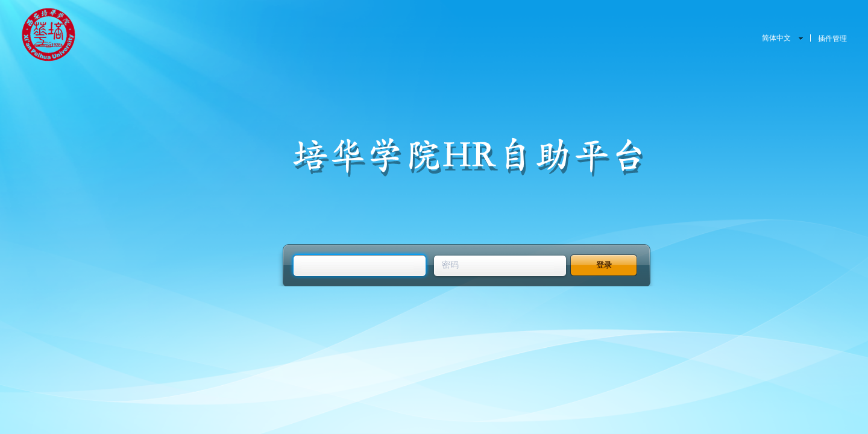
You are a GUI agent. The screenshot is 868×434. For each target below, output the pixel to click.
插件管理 (832, 39)
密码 (450, 265)
